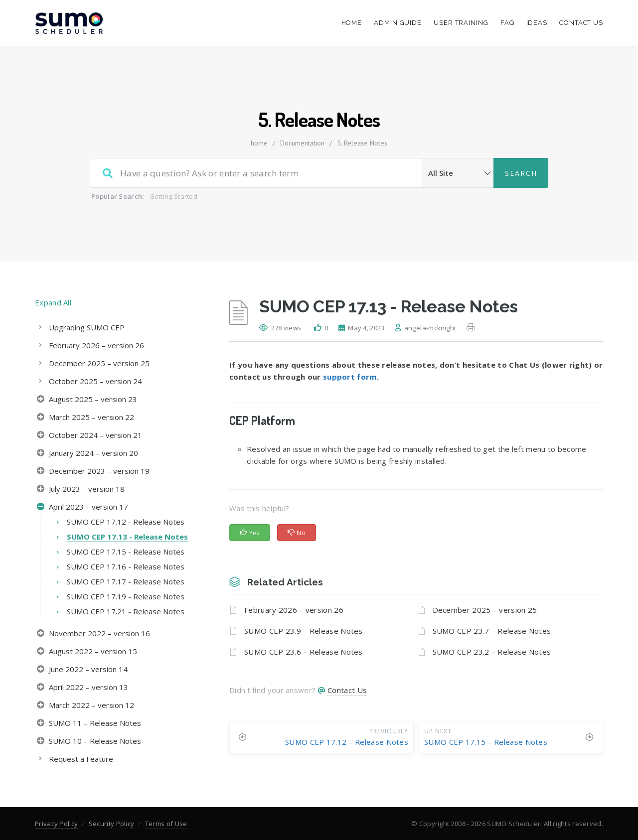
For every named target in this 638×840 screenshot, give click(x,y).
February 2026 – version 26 (294, 610)
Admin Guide (398, 23)
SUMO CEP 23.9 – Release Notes (304, 631)
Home (352, 23)
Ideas (537, 23)
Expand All (53, 302)
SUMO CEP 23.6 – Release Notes (304, 652)
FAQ (507, 23)
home (259, 143)
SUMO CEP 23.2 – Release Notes (492, 652)
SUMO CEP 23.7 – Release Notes (492, 631)
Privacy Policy (56, 824)
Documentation (302, 143)
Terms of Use (166, 824)
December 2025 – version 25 (485, 610)
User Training (461, 23)
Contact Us (581, 23)
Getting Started (174, 196)
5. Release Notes (362, 143)
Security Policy (112, 824)
